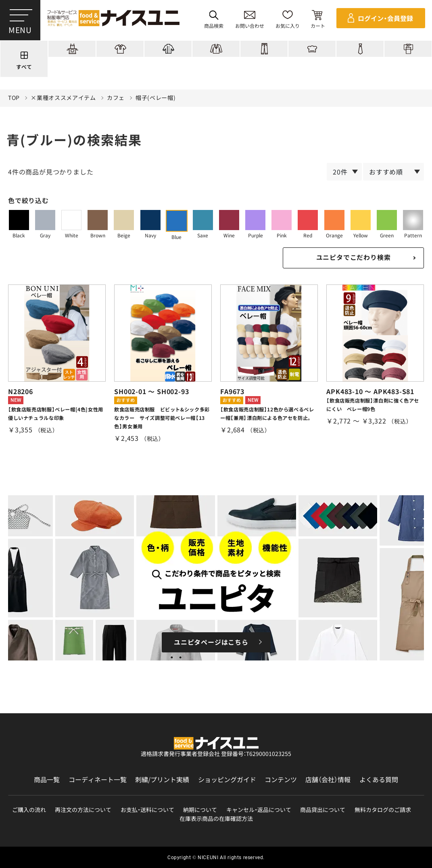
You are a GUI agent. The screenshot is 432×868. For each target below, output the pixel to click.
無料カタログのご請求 (383, 810)
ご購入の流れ (29, 810)
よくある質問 (379, 780)
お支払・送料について (147, 810)
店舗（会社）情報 (328, 780)
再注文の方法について (83, 810)
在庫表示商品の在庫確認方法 (216, 819)
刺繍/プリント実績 (162, 780)
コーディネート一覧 (98, 780)
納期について (200, 810)
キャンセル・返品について (259, 810)
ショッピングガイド (227, 780)
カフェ (116, 98)
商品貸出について (323, 810)
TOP (14, 98)
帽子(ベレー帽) (156, 98)
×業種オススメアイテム (63, 98)
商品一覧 (47, 780)
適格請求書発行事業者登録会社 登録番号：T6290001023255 (216, 754)
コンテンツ (281, 780)
